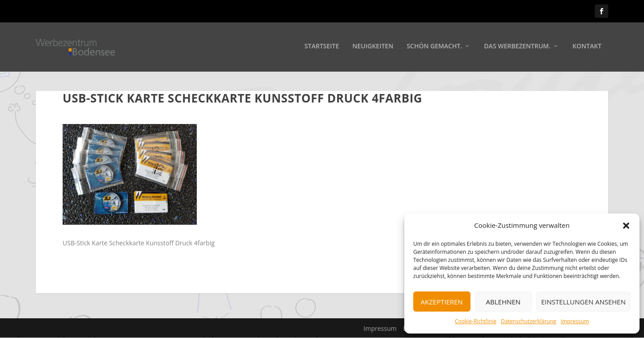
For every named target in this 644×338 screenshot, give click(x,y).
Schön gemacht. (434, 48)
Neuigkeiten (373, 48)
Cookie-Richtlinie (476, 321)
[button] (626, 226)
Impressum (575, 321)
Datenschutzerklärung (529, 321)
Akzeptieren (442, 302)
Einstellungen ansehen (583, 302)
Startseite (322, 48)
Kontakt (587, 48)
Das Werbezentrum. (517, 48)
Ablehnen (503, 302)
